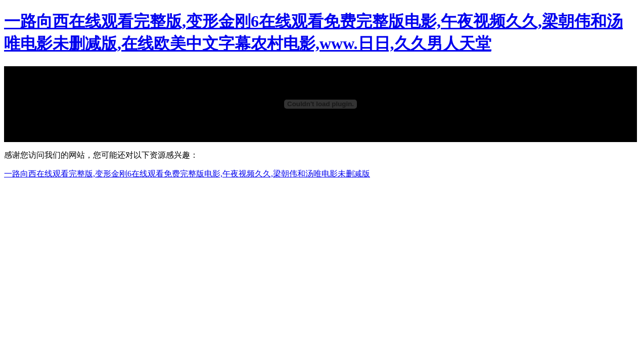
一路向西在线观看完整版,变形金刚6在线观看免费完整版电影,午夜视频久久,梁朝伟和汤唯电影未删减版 (187, 174)
